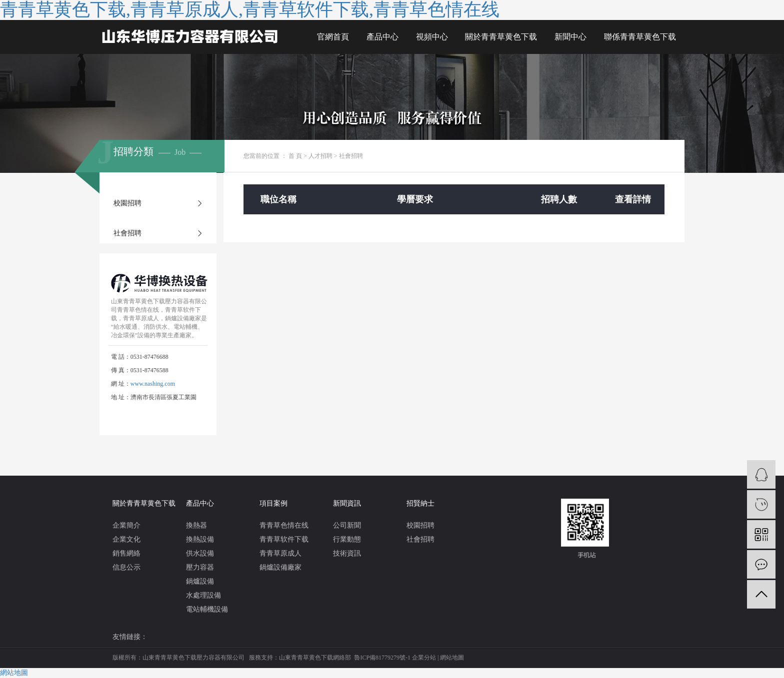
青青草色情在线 (284, 525)
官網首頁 (333, 37)
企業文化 (126, 539)
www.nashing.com (153, 384)
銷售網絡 (126, 553)
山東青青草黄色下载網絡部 (315, 658)
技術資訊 (347, 553)
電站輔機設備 (207, 609)
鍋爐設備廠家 (280, 567)
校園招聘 (127, 203)
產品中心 (382, 37)
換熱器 (196, 525)
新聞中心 (570, 37)
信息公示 (126, 567)
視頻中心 (432, 37)
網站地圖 (452, 658)
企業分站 (424, 658)
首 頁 (295, 156)
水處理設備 (203, 595)
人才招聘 (320, 156)
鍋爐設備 (200, 581)
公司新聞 (347, 525)
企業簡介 (126, 525)
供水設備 (200, 553)
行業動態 (347, 539)
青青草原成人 (280, 553)
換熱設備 (200, 539)
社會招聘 (127, 233)
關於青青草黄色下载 (501, 37)
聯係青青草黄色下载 (640, 37)
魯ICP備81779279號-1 (382, 658)
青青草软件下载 (284, 539)
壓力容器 (200, 567)
